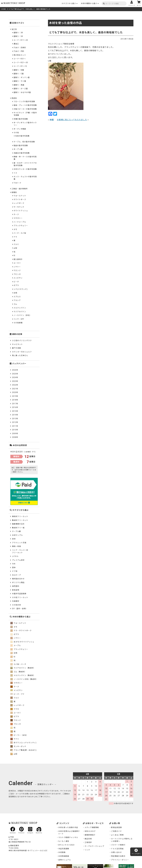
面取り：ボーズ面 (21, 89)
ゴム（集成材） (18, 672)
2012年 (15, 422)
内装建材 (16, 601)
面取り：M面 (19, 70)
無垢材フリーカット (20, 516)
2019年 (15, 396)
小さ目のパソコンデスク (22, 341)
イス (15, 173)
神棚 (52, 120)
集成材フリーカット (20, 520)
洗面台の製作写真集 (22, 153)
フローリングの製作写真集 (24, 102)
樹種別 (14, 192)
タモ (15, 229)
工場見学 (88, 842)
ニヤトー (17, 267)
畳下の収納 (16, 348)
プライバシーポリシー (120, 860)
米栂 (15, 293)
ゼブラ (15, 717)
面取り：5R (18, 36)
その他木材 (16, 605)
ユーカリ (17, 263)
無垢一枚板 (16, 546)
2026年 (15, 370)
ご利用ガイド (116, 831)
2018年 (15, 400)
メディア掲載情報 (92, 827)
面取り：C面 (19, 74)
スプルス (17, 297)
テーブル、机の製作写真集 (24, 142)
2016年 (15, 407)
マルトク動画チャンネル (68, 837)
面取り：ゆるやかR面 (22, 92)
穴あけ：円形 (19, 51)
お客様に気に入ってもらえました (72, 120)
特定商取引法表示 (118, 856)
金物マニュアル (65, 860)
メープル (16, 645)
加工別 (14, 29)
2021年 (15, 389)
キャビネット (17, 344)
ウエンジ (17, 270)
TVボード (17, 183)
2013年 (15, 419)
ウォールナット (20, 196)
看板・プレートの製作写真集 (25, 105)
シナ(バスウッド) (21, 289)
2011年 (15, 426)
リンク (87, 850)
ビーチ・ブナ (17, 694)
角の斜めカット (20, 55)
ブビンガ (17, 274)
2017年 (15, 404)
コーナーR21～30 (21, 63)
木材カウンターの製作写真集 (25, 169)
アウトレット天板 (19, 543)
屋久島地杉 (18, 259)
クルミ (16, 244)
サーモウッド (19, 207)
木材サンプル (17, 535)
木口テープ (16, 575)
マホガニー (18, 218)
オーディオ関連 (20, 129)
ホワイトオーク (20, 200)
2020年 (15, 392)
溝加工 (16, 44)
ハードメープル (20, 222)
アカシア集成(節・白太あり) (23, 750)
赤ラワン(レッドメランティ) (23, 743)
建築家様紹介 (90, 835)
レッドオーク (19, 203)
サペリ (15, 739)
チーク (16, 214)
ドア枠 (15, 571)
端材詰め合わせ (18, 579)
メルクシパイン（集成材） (23, 675)
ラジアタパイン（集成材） (23, 668)
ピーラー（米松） (19, 735)
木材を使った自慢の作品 (68, 827)
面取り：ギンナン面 (22, 77)
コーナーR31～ (20, 59)
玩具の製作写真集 (22, 136)
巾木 (14, 564)
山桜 (15, 248)
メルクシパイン (20, 308)
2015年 (15, 411)
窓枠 (14, 568)
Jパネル (15, 556)
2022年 (15, 385)
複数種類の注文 (18, 524)
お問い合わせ (116, 852)
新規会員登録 (116, 827)
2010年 (15, 430)
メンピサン (18, 278)
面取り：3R (18, 33)
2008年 (15, 437)
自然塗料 (16, 586)
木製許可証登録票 (19, 594)
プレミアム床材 (18, 560)
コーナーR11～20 (21, 40)
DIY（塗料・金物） (20, 609)
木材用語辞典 (64, 856)
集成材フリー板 (18, 528)
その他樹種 (18, 323)
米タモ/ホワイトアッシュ (22, 642)
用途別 (14, 98)
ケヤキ (15, 709)
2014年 (15, 415)
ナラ (15, 237)
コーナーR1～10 (20, 66)
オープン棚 (18, 149)
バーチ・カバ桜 (20, 233)
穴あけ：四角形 (20, 48)
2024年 (15, 377)
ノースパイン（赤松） (22, 315)
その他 (16, 133)
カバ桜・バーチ (18, 664)
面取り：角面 (19, 85)
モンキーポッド (18, 746)
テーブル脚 (16, 531)
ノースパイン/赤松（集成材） (24, 679)
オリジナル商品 (18, 583)
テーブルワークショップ (94, 846)
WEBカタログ (90, 831)
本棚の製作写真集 (21, 119)
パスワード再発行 (118, 845)
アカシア (17, 300)
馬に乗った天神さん (20, 355)
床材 (14, 539)
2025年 (15, 374)
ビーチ (16, 282)
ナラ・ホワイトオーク (21, 631)
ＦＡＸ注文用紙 (117, 849)
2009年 (15, 434)
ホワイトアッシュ (21, 211)
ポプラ (16, 285)
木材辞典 (62, 852)
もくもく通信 (64, 841)
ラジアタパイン (20, 312)
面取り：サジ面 (20, 81)
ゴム (15, 304)
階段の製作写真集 (21, 146)
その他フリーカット (20, 597)
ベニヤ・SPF (19, 319)
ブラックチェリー (21, 226)
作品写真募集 (64, 849)
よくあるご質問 (117, 835)
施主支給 (88, 839)
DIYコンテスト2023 (66, 845)
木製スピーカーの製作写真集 (25, 109)
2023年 (15, 381)
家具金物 (16, 590)
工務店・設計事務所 (20, 189)
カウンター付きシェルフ (22, 352)
